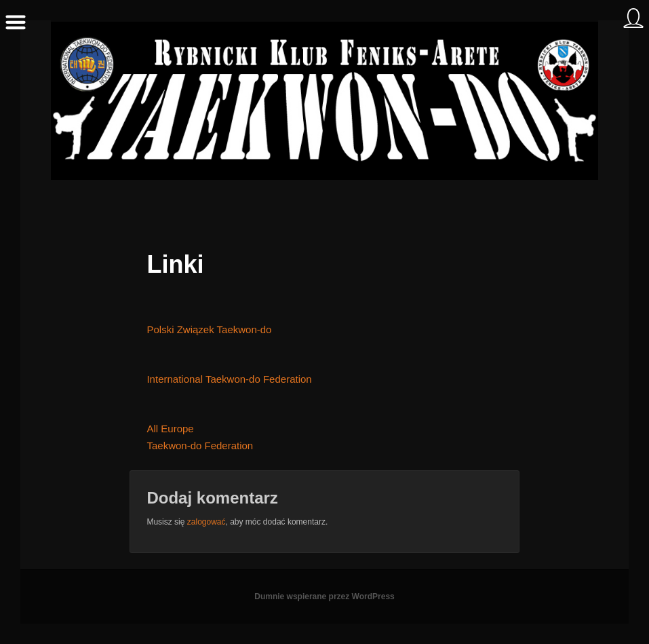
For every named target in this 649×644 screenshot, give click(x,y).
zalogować (206, 522)
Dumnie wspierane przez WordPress (324, 596)
